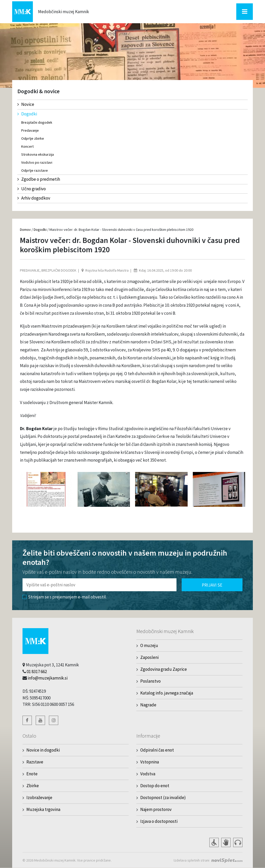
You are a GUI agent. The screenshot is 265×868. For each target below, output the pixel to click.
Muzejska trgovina (43, 809)
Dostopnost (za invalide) (163, 798)
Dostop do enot (155, 786)
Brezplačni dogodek (37, 122)
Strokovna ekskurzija (38, 154)
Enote (32, 774)
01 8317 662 (37, 672)
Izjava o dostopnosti (159, 821)
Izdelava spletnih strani (192, 860)
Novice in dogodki (43, 750)
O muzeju (149, 645)
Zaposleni (149, 657)
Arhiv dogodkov (34, 198)
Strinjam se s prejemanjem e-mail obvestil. (65, 597)
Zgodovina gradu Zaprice (164, 669)
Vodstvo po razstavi (37, 162)
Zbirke (33, 786)
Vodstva (148, 774)
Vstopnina (150, 762)
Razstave (35, 762)
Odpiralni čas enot (157, 750)
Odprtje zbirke (33, 138)
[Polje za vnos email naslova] (100, 585)
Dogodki (27, 114)
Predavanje (30, 130)
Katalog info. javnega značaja (167, 693)
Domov (25, 230)
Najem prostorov (156, 809)
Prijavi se (212, 585)
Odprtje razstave (35, 170)
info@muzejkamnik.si (48, 678)
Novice (26, 104)
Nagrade (148, 705)
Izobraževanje (39, 798)
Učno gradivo (32, 189)
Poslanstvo (150, 681)
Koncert (27, 146)
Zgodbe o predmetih (39, 179)
